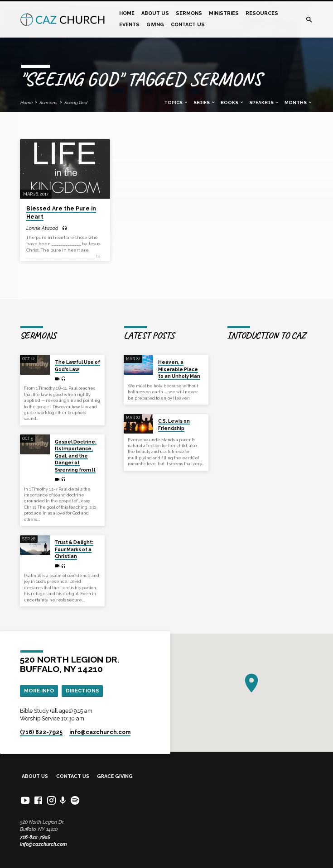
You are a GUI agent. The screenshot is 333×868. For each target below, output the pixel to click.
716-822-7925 (35, 837)
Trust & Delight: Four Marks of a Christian (74, 549)
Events (129, 25)
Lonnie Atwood (42, 228)
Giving (155, 25)
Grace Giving (115, 776)
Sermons (189, 13)
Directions (82, 691)
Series (205, 103)
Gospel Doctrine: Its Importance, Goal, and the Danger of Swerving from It (76, 456)
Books (232, 103)
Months (299, 103)
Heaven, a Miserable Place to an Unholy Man (179, 369)
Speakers (264, 103)
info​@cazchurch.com (100, 732)
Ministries (224, 13)
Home (127, 13)
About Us (155, 13)
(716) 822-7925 (41, 732)
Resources (262, 13)
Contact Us (188, 25)
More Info (39, 691)
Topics (176, 103)
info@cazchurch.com (43, 844)
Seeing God (76, 103)
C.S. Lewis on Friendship (174, 424)
